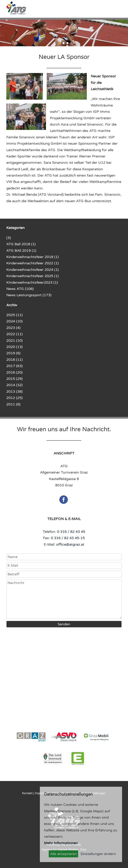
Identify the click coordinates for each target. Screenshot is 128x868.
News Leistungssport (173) (29, 295)
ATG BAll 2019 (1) (21, 251)
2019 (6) (13, 353)
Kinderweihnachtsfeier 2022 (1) (33, 263)
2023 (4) (13, 328)
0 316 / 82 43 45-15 (68, 538)
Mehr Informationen (61, 843)
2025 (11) (14, 315)
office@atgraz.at (70, 544)
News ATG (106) (20, 289)
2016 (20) (14, 372)
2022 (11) (14, 334)
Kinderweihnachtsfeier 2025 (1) (33, 276)
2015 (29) (14, 379)
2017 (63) (14, 366)
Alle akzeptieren (63, 854)
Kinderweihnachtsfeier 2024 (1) (33, 270)
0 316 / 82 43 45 (71, 532)
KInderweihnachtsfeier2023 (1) (32, 282)
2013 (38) (14, 391)
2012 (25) (14, 398)
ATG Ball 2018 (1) (21, 244)
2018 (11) (14, 360)
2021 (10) (14, 341)
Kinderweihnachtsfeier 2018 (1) (33, 257)
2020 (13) (14, 347)
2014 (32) (14, 385)
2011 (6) (13, 404)
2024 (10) (14, 321)
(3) (9, 238)
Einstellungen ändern (98, 854)
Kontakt (27, 793)
